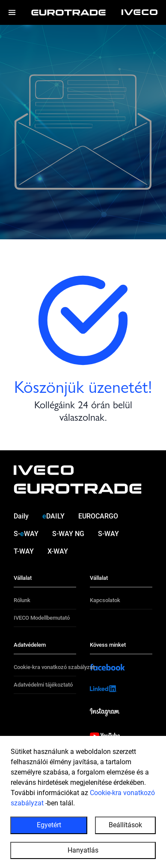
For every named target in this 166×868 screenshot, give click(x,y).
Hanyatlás (83, 852)
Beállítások (125, 827)
